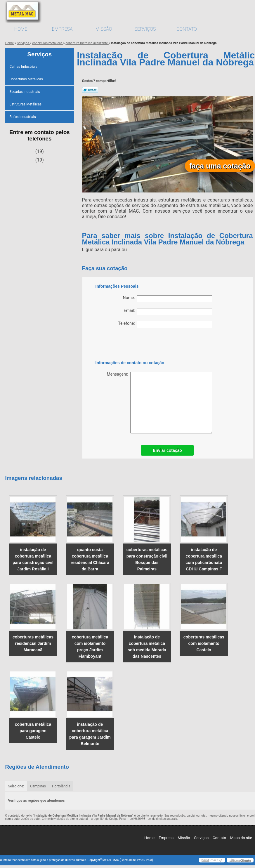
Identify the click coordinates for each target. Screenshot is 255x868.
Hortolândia (61, 786)
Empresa (62, 29)
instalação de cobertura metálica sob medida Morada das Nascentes (147, 647)
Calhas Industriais (24, 67)
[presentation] (133, 345)
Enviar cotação (167, 450)
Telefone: (165, 324)
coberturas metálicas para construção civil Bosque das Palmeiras (147, 559)
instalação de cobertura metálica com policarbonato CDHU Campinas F (204, 559)
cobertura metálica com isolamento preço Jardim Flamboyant (90, 647)
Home (21, 29)
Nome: (168, 299)
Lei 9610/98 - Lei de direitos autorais (153, 819)
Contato (187, 29)
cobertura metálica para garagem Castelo (33, 731)
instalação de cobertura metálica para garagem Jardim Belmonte (90, 734)
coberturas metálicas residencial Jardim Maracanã (33, 643)
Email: (168, 312)
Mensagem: (159, 403)
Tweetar (90, 90)
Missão (104, 29)
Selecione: (16, 786)
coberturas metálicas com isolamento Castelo (204, 643)
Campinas (38, 786)
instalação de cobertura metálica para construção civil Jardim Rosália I (33, 559)
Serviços (145, 29)
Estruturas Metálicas (26, 104)
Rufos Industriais (23, 117)
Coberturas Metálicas (26, 79)
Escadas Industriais (25, 92)
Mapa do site (241, 838)
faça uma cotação (220, 166)
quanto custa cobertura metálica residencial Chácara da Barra (90, 559)
